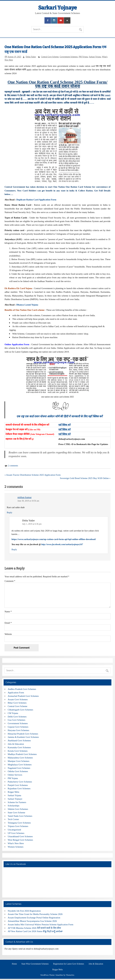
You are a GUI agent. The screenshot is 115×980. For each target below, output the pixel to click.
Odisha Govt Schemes (18, 771)
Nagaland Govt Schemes (19, 768)
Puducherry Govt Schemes (20, 782)
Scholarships (14, 806)
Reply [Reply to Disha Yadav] (14, 549)
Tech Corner (13, 819)
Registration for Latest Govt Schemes (69, 964)
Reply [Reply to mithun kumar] (10, 512)
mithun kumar (25, 497)
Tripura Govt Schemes (18, 826)
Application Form (16, 692)
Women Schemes (16, 847)
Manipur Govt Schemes (19, 761)
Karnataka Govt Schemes (19, 747)
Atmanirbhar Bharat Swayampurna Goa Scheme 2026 (32, 921)
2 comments (13, 466)
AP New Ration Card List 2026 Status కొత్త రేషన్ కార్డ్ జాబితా (35, 931)
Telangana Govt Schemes (19, 823)
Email (8, 623)
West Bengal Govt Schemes (20, 840)
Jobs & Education (16, 744)
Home (14, 964)
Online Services (15, 775)
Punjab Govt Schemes (18, 785)
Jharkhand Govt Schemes (19, 740)
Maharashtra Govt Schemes (20, 758)
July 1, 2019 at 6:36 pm (32, 524)
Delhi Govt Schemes (17, 717)
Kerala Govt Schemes (18, 751)
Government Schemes (69, 57)
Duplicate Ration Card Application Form (36, 200)
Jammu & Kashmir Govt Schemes (23, 737)
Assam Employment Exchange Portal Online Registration (34, 918)
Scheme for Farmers (17, 802)
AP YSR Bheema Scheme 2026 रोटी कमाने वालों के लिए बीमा (34, 928)
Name (8, 611)
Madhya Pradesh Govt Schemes (22, 754)
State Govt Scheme (16, 812)
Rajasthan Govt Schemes (19, 788)
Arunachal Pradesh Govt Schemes (23, 696)
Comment (10, 581)
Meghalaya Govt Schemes (20, 765)
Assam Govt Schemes (18, 699)
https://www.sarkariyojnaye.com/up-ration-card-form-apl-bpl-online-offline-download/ (54, 539)
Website (8, 634)
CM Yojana (13, 713)
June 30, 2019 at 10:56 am (28, 501)
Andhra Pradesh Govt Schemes (22, 689)
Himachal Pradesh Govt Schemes (23, 734)
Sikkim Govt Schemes (18, 809)
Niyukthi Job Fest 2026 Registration (24, 911)
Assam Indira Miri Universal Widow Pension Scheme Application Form (41, 924)
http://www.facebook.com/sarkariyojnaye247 (62, 544)
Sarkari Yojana (95, 57)
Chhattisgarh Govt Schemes (21, 710)
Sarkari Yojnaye (57, 8)
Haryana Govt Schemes (18, 730)
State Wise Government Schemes (35, 964)
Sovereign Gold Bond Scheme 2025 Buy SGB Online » (85, 478)
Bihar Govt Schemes (17, 703)
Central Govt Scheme (50, 57)
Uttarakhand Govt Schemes (20, 836)
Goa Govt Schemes (17, 720)
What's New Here (16, 843)
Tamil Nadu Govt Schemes (20, 816)
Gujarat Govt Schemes (18, 727)
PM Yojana (83, 57)
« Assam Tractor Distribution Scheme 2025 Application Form (32, 475)
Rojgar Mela (13, 792)
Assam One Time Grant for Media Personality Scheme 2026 (35, 914)
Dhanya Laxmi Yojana (27, 305)
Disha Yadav (31, 57)
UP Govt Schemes (16, 833)
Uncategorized (14, 830)
